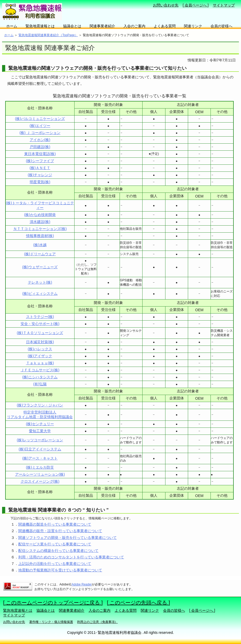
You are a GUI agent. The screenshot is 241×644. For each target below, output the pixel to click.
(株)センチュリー (40, 424)
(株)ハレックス (40, 349)
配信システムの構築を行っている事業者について (58, 551)
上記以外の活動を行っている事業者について (55, 564)
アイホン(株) (40, 140)
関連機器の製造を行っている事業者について (55, 524)
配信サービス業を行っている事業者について (55, 544)
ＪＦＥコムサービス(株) (40, 370)
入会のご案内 (134, 26)
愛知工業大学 (40, 431)
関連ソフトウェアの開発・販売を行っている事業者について (67, 538)
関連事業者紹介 (102, 26)
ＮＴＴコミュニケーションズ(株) (40, 229)
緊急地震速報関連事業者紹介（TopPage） (48, 35)
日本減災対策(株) (40, 342)
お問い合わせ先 (166, 5)
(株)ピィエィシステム (40, 294)
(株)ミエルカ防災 (40, 467)
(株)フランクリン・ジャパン (40, 405)
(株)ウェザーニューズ (40, 267)
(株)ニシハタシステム (40, 377)
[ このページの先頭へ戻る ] (138, 603)
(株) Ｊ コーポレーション (40, 133)
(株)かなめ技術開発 (40, 215)
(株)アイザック (40, 356)
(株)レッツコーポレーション (40, 440)
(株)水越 (40, 245)
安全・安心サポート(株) (40, 324)
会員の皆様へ (221, 26)
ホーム (12, 26)
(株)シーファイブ (40, 161)
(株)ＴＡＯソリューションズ (40, 333)
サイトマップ (224, 5)
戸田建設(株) (40, 147)
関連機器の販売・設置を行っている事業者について (60, 531)
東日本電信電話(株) (40, 154)
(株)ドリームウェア (40, 254)
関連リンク (193, 26)
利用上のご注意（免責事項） (97, 622)
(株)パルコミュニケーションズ (40, 119)
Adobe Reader (82, 584)
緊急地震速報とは (40, 26)
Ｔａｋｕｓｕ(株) (40, 363)
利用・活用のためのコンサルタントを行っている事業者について (71, 557)
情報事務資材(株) (40, 236)
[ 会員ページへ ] (196, 5)
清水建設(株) (40, 222)
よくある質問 (165, 26)
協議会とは (72, 26)
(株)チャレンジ (40, 175)
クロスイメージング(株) (40, 481)
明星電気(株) (40, 182)
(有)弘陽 (40, 384)
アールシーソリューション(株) (40, 474)
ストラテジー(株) (40, 317)
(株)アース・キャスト (40, 458)
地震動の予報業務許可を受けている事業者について (60, 570)
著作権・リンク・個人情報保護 (51, 622)
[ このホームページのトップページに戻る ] (53, 603)
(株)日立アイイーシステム (40, 449)
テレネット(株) (40, 282)
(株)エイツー (40, 126)
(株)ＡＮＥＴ (40, 168)
